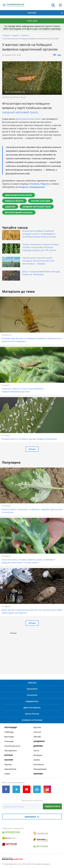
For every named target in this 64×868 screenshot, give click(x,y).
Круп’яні (37, 727)
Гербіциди (9, 732)
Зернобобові (10, 769)
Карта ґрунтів (32, 714)
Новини (15, 35)
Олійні (7, 774)
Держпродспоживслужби (28, 119)
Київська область (14, 201)
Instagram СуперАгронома (32, 187)
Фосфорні (38, 755)
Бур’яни (9, 755)
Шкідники (39, 741)
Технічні (37, 732)
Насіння (9, 760)
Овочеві (37, 737)
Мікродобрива (40, 769)
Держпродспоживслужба (19, 195)
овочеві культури (41, 201)
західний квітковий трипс (20, 112)
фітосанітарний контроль (19, 212)
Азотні (36, 751)
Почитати (32, 695)
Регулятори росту (12, 746)
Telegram (45, 184)
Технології (32, 689)
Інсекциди (9, 741)
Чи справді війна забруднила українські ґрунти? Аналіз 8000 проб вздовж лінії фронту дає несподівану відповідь (32, 27)
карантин (10, 207)
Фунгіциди (9, 737)
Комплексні (39, 764)
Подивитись (32, 701)
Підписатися (52, 806)
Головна (6, 35)
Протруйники (11, 751)
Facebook (35, 184)
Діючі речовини (32, 708)
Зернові (8, 764)
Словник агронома (32, 720)
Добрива (38, 746)
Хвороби (38, 774)
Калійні (37, 760)
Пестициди (11, 727)
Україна (25, 35)
